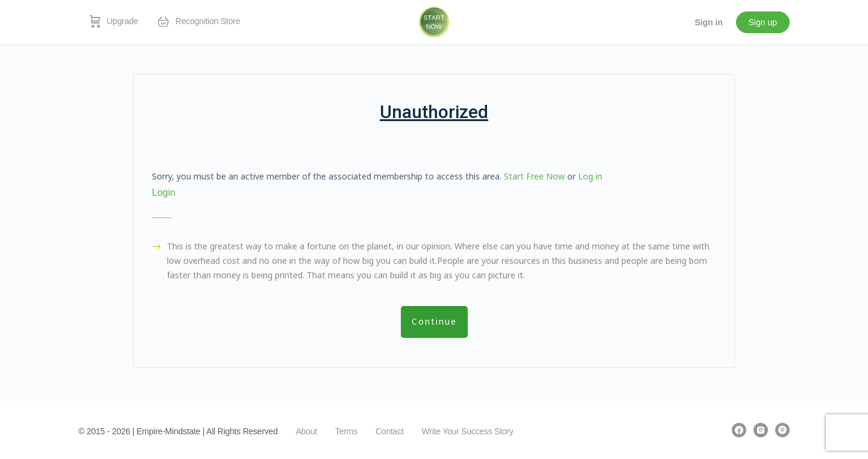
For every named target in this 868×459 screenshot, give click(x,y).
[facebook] (739, 430)
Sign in (709, 22)
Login (164, 192)
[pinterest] (782, 430)
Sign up (763, 22)
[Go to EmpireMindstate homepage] (434, 21)
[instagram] (761, 430)
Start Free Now (534, 176)
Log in (590, 176)
